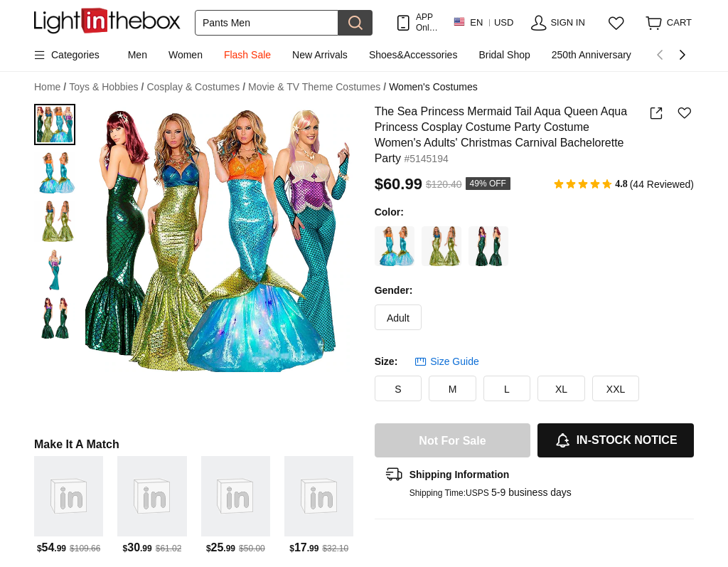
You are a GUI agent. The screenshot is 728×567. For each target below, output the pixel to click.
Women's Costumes (433, 87)
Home (50, 87)
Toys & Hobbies (106, 87)
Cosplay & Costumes (196, 87)
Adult (398, 318)
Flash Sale (247, 55)
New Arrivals (320, 55)
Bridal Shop (504, 55)
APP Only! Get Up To (427, 22)
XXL (616, 389)
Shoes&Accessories (413, 55)
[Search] (267, 23)
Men (138, 55)
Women (186, 55)
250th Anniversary (591, 55)
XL (561, 389)
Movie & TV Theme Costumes (317, 87)
